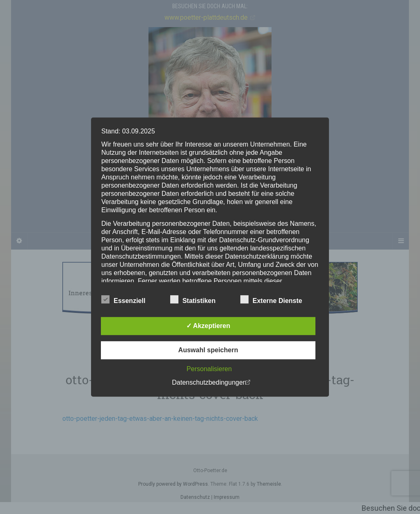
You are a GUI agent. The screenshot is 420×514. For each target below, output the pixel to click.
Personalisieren (209, 369)
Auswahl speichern (208, 350)
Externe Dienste (271, 300)
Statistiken (193, 300)
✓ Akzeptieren (208, 326)
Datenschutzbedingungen (209, 382)
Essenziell (123, 300)
